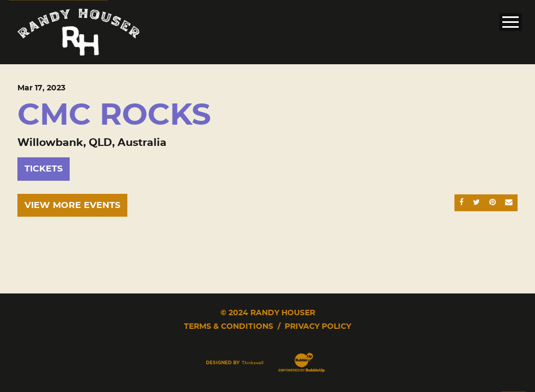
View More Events (72, 205)
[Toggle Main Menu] (511, 22)
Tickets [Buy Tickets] (44, 169)
